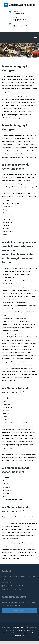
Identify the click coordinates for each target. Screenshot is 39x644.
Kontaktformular (19, 611)
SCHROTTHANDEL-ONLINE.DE (24, 627)
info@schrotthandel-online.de (13, 586)
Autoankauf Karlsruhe (26, 633)
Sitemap (20, 630)
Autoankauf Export (11, 633)
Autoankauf (29, 630)
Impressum (19, 636)
